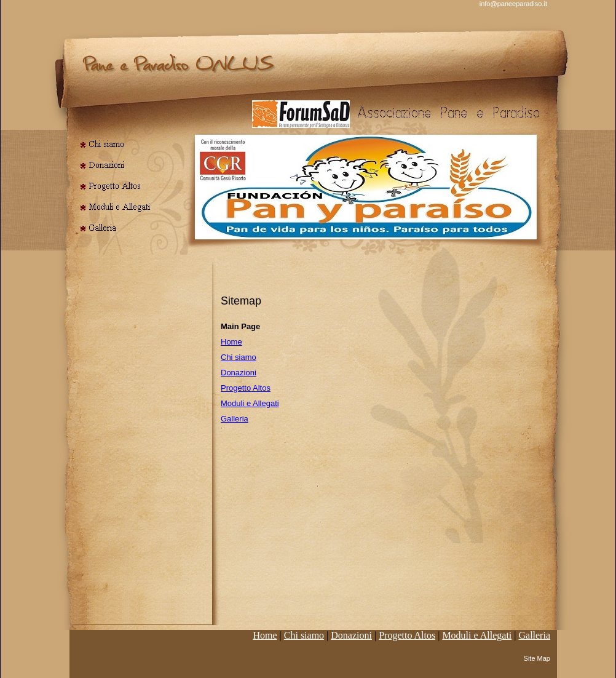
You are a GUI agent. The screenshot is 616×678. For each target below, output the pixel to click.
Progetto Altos (246, 388)
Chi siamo (239, 357)
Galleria (235, 419)
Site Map (537, 658)
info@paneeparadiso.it (513, 4)
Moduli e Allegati (250, 403)
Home (231, 342)
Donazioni (239, 373)
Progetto (407, 635)
